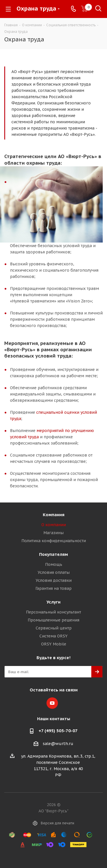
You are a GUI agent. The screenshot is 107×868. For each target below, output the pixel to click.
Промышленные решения (53, 620)
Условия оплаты (54, 572)
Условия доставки (54, 580)
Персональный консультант (53, 612)
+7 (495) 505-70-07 (58, 731)
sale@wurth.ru (58, 744)
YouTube (52, 703)
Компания (54, 515)
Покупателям (53, 554)
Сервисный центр (54, 628)
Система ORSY (53, 636)
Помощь (54, 564)
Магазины (53, 533)
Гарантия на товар (53, 588)
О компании (54, 525)
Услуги (53, 602)
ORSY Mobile (54, 644)
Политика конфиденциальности (54, 541)
